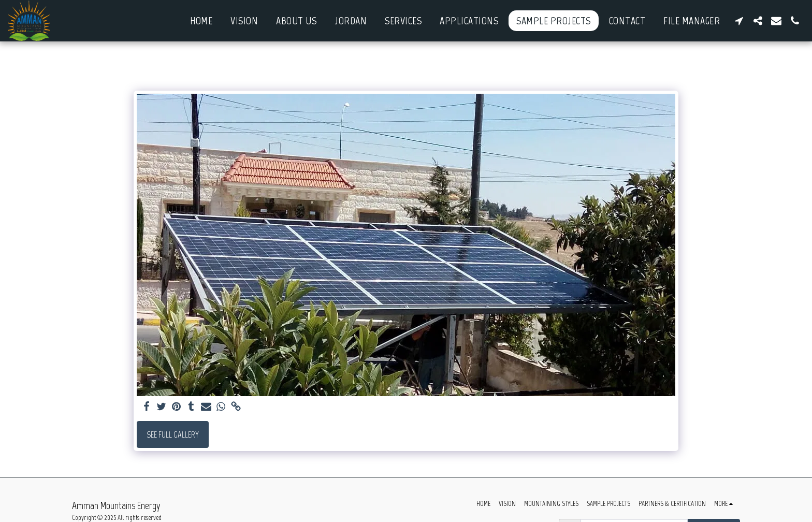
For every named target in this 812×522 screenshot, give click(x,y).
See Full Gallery (173, 434)
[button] (739, 21)
